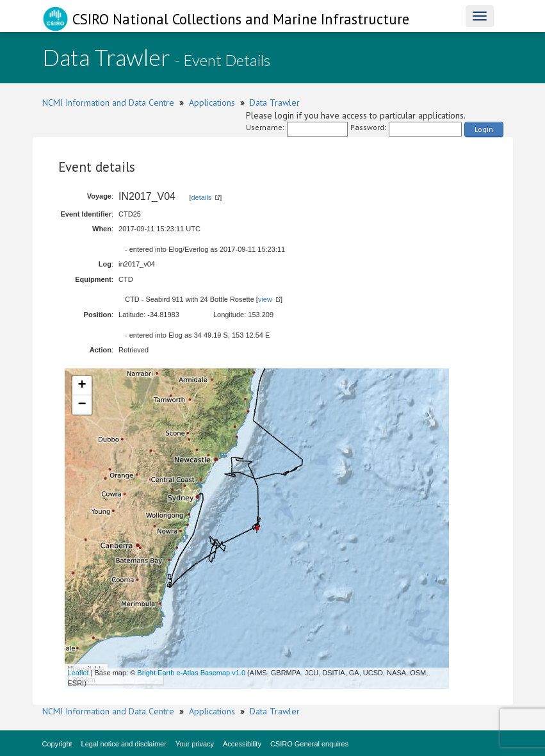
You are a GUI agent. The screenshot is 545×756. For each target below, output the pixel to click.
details (201, 197)
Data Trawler (275, 103)
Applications (212, 103)
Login (484, 129)
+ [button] (82, 386)
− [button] (82, 405)
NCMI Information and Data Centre (108, 103)
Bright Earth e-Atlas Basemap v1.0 (191, 673)
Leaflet (78, 673)
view (265, 299)
